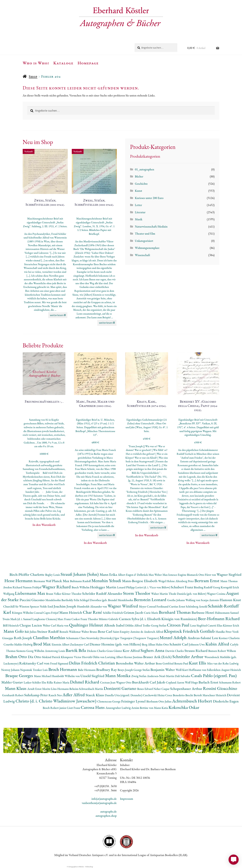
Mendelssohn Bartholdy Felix (63, 600)
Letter (138, 205)
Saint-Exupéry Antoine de (128, 632)
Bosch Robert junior (55, 708)
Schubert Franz (182, 587)
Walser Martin (160, 594)
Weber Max (161, 575)
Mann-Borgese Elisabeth (140, 581)
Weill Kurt (182, 670)
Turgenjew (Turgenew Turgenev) (140, 638)
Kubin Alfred (218, 644)
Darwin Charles (175, 651)
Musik (138, 219)
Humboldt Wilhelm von (66, 676)
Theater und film (145, 234)
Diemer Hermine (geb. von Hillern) (116, 644)
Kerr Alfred (132, 651)
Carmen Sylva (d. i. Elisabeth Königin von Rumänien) (158, 619)
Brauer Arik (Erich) (158, 657)
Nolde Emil (47, 606)
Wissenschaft (142, 255)
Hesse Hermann (19, 581)
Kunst (138, 191)
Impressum (127, 799)
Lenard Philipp (126, 587)
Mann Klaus (16, 688)
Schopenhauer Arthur (186, 689)
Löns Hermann (60, 689)
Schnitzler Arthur (188, 657)
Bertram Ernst (207, 581)
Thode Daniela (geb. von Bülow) (188, 594)
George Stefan (142, 670)
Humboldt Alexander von (92, 606)
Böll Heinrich (11, 625)
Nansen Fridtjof (32, 587)
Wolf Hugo (192, 682)
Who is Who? (36, 63)
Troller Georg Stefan (155, 625)
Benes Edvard (145, 689)
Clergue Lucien (31, 625)
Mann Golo (14, 631)
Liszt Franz (74, 708)
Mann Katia (161, 708)
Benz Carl (105, 631)
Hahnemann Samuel (227, 613)
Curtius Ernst (177, 606)
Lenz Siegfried (199, 625)
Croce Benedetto (175, 695)
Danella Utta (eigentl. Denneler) (124, 695)
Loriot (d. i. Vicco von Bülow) (153, 587)
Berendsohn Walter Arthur (136, 663)
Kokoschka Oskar (184, 707)
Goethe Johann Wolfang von (184, 600)
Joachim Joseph (65, 606)
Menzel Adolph (174, 638)
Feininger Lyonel (134, 701)
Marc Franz (64, 619)
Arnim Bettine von (143, 708)
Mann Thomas (229, 581)
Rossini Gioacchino (220, 688)
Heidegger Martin (104, 587)
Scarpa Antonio (210, 600)
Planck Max (61, 581)
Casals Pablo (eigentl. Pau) (214, 675)
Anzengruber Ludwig (118, 708)
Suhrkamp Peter (36, 695)
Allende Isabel (115, 625)
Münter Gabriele (109, 619)
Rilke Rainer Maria (58, 682)
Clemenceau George (109, 701)
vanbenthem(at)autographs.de (99, 803)
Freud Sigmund (60, 663)
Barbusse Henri (203, 612)
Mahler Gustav (13, 682)
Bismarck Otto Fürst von (202, 575)
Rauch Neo (56, 695)
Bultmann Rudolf (81, 581)
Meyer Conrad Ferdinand (154, 606)
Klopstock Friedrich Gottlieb (190, 631)
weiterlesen (58, 315)
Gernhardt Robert (13, 695)
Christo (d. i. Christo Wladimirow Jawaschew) (56, 701)
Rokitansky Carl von (35, 663)
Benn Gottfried (165, 663)
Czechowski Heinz (154, 695)
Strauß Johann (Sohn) (80, 574)
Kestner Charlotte (229, 638)
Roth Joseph (23, 638)
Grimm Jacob (134, 612)
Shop (33, 76)
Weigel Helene (167, 581)
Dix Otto (35, 657)
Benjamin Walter (163, 670)
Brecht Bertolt (194, 695)
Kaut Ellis (198, 663)
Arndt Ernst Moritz (39, 689)
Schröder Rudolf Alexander (103, 593)
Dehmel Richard (85, 682)
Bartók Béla (76, 650)
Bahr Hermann (87, 670)
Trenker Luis (41, 670)
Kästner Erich (231, 625)
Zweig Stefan (139, 676)
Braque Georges (20, 675)
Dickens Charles (97, 651)
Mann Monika (118, 675)
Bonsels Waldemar (70, 632)
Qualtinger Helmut (87, 625)
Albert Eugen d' (127, 575)
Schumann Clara (76, 638)
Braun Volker (54, 594)
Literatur (140, 212)
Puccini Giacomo (32, 600)
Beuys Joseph (126, 670)
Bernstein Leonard (150, 600)
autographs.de (108, 811)
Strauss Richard (196, 651)
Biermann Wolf (43, 581)
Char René (93, 612)
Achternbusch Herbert (193, 701)
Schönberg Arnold (197, 606)
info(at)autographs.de (104, 799)
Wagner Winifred (123, 606)
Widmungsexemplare (147, 248)
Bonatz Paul (182, 663)
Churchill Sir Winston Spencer (21, 606)
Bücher (139, 176)
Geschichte (141, 184)
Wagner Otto (124, 682)
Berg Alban (149, 644)
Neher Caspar (162, 689)
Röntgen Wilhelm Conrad (28, 613)
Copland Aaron (176, 682)
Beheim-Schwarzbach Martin (87, 689)
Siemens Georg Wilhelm (31, 651)
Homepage (88, 63)
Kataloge (63, 63)
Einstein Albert (61, 644)
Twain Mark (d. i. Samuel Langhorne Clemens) (30, 619)
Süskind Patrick (52, 657)
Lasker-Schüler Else (35, 682)
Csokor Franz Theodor (85, 619)
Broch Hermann (63, 669)
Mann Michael (43, 676)
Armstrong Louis (55, 651)
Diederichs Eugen (226, 701)
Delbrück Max (146, 575)
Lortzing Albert (115, 657)
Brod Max (42, 644)
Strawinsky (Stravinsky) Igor (103, 638)
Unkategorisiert (144, 241)
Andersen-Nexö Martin (161, 676)
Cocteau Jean (108, 682)
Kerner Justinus (134, 657)
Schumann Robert (230, 682)
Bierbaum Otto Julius (159, 701)
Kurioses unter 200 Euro (149, 198)
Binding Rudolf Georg (207, 587)
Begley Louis (53, 575)
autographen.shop (106, 816)
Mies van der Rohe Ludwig (223, 663)
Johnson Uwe (197, 644)
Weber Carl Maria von (56, 625)
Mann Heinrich (71, 612)
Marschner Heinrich (215, 695)
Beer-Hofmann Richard (219, 619)
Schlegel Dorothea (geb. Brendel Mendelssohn (107, 600)
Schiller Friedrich (113, 613)
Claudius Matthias (49, 638)
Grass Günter (115, 651)
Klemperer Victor (71, 657)
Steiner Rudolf (48, 631)
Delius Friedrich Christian (92, 663)
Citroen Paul (179, 625)
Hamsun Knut (230, 600)
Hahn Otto (163, 644)
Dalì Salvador (183, 676)
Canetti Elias (215, 625)
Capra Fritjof (51, 613)
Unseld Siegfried (93, 676)
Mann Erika (109, 574)
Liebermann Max (31, 593)
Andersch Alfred (154, 632)
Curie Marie (151, 613)
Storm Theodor (137, 593)
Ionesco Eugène (178, 575)
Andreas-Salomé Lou (203, 638)
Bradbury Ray (107, 670)
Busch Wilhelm (81, 587)
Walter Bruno (90, 632)
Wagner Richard (57, 587)
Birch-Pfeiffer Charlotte (27, 574)
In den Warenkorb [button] (44, 525)
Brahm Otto (17, 657)
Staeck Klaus (95, 695)
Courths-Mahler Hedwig (18, 644)
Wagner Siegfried (229, 574)
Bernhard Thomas (175, 612)
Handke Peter (224, 632)
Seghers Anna (153, 650)
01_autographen (144, 169)
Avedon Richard (13, 587)
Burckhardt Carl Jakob (149, 682)
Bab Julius (31, 632)
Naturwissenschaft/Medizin (151, 226)
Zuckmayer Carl (80, 644)
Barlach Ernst (209, 682)
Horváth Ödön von (94, 657)
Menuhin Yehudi (107, 581)
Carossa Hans (93, 707)
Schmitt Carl (179, 644)
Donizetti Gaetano (120, 688)
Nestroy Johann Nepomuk (17, 670)
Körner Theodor (72, 594)
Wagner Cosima (216, 594)
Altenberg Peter (185, 581)
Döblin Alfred (134, 625)
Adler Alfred (74, 695)
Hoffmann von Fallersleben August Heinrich (215, 670)
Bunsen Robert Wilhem (222, 651)
